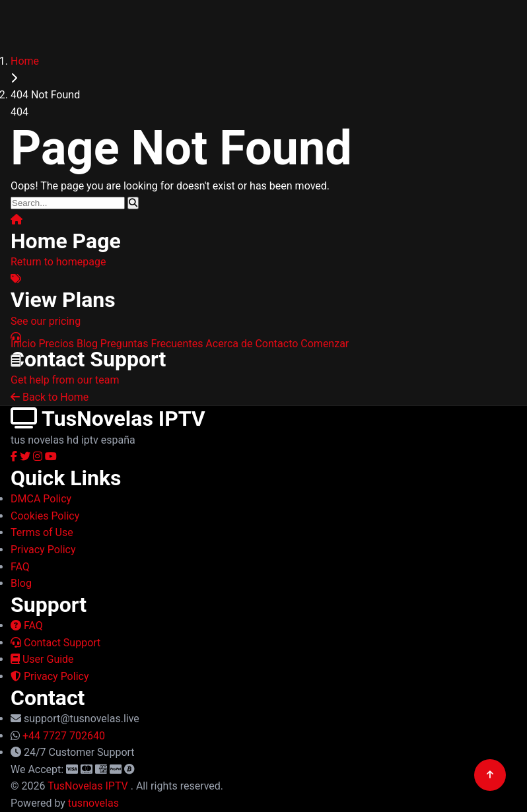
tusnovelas (93, 803)
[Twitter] (26, 457)
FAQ (27, 626)
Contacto (276, 344)
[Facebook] (15, 457)
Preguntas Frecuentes (152, 344)
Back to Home (50, 397)
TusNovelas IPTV (89, 786)
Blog (87, 344)
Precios (56, 344)
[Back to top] (490, 775)
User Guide (42, 659)
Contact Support (55, 643)
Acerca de (229, 344)
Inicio (23, 344)
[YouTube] (51, 457)
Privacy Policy (50, 676)
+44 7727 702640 (64, 736)
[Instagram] (39, 457)
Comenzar (325, 344)
